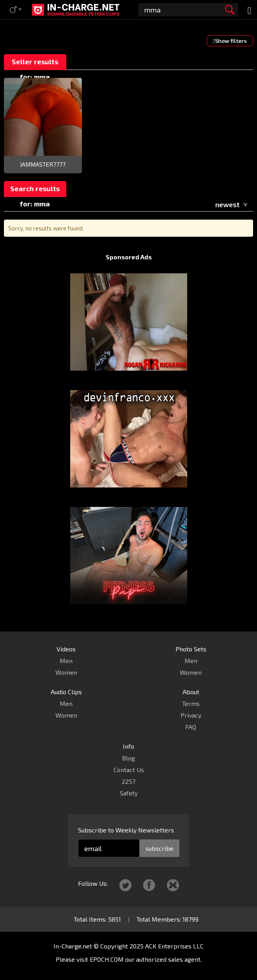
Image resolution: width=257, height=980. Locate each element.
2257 (128, 781)
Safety (129, 793)
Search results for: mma (35, 191)
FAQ (191, 727)
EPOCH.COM (107, 959)
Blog (128, 758)
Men (66, 661)
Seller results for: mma (35, 64)
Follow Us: (93, 883)
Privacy (191, 715)
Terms (191, 703)
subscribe (160, 848)
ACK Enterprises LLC (174, 946)
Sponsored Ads (129, 257)
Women (66, 672)
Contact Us (129, 770)
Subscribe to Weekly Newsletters (126, 830)
